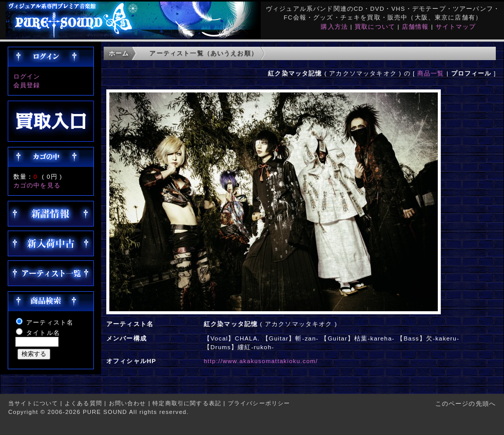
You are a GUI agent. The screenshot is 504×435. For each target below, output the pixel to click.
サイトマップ (456, 26)
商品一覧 (431, 73)
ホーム (119, 53)
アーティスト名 (50, 322)
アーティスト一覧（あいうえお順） (203, 53)
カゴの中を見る (37, 185)
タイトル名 (43, 333)
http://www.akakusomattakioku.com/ (261, 361)
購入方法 (334, 26)
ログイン (27, 76)
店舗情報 (415, 26)
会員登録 (27, 85)
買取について (375, 26)
